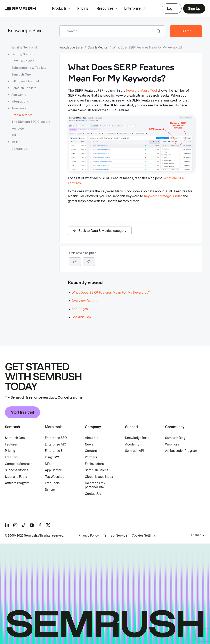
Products (59, 8)
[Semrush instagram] (15, 525)
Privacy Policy (89, 536)
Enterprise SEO (56, 438)
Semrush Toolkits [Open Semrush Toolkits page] (24, 88)
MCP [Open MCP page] (15, 142)
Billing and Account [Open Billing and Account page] (25, 81)
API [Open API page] (14, 135)
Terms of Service (115, 536)
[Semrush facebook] (40, 525)
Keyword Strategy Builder (163, 196)
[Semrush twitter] (48, 525)
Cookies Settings (144, 536)
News (89, 444)
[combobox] (108, 31)
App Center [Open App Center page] (19, 95)
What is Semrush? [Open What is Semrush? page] (24, 47)
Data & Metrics (98, 47)
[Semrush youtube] (32, 525)
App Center (53, 470)
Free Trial (12, 457)
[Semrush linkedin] (7, 525)
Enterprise (132, 8)
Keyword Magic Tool (142, 90)
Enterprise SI (54, 451)
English (196, 535)
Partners (91, 457)
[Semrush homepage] (20, 9)
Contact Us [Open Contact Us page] (19, 149)
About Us (92, 438)
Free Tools (52, 483)
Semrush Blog (175, 438)
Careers (91, 451)
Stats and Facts (16, 477)
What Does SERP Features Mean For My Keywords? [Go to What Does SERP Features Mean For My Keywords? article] (111, 292)
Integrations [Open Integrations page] (20, 101)
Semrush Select (96, 470)
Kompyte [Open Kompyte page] (18, 128)
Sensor (50, 490)
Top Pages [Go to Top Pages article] (80, 309)
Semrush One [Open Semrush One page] (21, 74)
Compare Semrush (19, 464)
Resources (105, 8)
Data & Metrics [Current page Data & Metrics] (22, 115)
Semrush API (134, 451)
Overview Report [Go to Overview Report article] (84, 301)
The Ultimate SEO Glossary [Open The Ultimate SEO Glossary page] (31, 122)
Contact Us (93, 494)
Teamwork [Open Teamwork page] (19, 108)
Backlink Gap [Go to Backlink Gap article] (81, 317)
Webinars (172, 444)
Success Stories (17, 470)
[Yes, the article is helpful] (75, 262)
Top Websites (55, 477)
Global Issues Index (99, 477)
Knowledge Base (25, 31)
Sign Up (194, 9)
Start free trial (22, 412)
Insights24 (52, 457)
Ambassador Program (181, 451)
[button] (89, 262)
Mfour (49, 464)
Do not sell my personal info (95, 485)
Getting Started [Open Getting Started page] (22, 54)
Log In (172, 9)
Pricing (83, 8)
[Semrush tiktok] (24, 525)
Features (11, 444)
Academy (132, 444)
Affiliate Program (17, 483)
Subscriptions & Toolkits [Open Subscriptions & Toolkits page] (29, 68)
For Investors (94, 464)
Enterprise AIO (56, 444)
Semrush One (15, 438)
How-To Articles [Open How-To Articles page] (23, 61)
